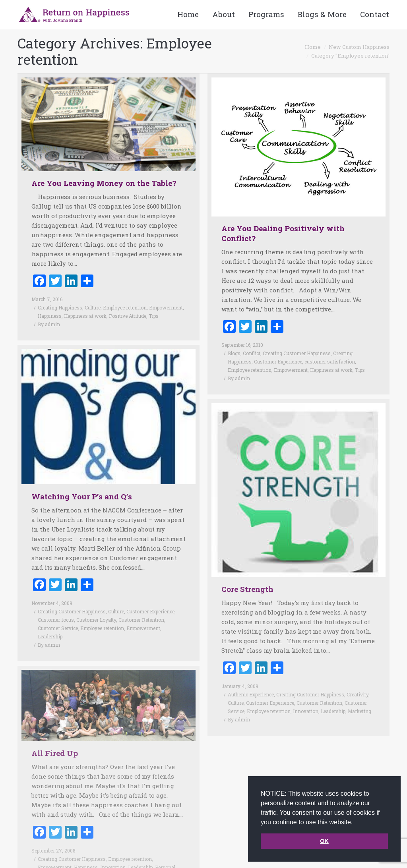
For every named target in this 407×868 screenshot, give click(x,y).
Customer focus (56, 608)
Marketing (360, 700)
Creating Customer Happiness (297, 353)
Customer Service (58, 616)
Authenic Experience (251, 683)
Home (313, 47)
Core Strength (247, 577)
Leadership (50, 624)
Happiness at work (85, 316)
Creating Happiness (60, 307)
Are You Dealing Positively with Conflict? (283, 233)
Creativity (358, 683)
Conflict (252, 353)
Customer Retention (141, 608)
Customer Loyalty (96, 608)
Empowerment (166, 307)
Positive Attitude (128, 316)
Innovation (306, 700)
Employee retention (125, 307)
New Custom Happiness (359, 47)
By (49, 324)
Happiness (50, 316)
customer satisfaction (330, 362)
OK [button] (324, 841)
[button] (356, 823)
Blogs (234, 353)
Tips (154, 316)
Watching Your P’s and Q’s (82, 484)
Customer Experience (278, 362)
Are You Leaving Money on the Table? (104, 183)
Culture (93, 307)
